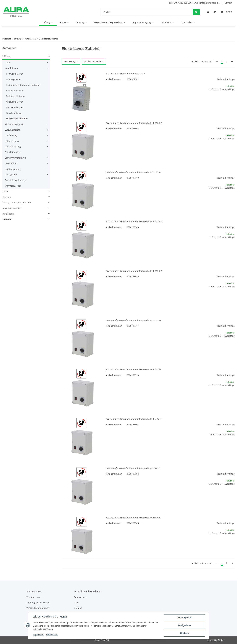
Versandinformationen (38, 608)
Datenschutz (52, 635)
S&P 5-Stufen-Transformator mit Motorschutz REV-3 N (133, 468)
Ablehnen (184, 633)
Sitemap (78, 608)
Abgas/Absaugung (12, 208)
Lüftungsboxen (14, 79)
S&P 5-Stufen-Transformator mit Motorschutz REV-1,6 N (134, 419)
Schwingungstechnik (15, 158)
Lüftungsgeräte (13, 130)
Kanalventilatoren (15, 91)
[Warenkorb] (226, 12)
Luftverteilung (12, 141)
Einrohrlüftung (14, 113)
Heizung (7, 197)
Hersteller (7, 219)
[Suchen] (147, 12)
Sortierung (70, 61)
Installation (8, 214)
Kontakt (228, 3)
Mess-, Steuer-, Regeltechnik (17, 203)
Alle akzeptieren (184, 618)
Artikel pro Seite (93, 61)
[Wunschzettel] (215, 12)
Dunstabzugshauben (15, 180)
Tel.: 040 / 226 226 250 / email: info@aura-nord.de (194, 3)
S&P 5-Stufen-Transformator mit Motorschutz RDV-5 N (133, 320)
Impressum (38, 635)
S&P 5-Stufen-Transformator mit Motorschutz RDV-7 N (133, 370)
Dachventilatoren (15, 107)
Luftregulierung (13, 147)
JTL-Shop (221, 640)
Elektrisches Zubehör (17, 119)
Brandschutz (11, 163)
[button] (208, 12)
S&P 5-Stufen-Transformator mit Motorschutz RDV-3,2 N (134, 271)
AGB (76, 602)
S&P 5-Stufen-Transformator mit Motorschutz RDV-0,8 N (134, 123)
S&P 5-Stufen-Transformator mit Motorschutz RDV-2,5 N (134, 222)
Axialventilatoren (15, 102)
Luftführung (11, 135)
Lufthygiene (11, 175)
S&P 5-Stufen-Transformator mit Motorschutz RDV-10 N (134, 172)
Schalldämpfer (12, 152)
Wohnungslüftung (14, 124)
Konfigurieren (184, 625)
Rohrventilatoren (15, 74)
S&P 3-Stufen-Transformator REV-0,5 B (125, 74)
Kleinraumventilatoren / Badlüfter (23, 85)
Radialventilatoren (15, 96)
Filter (7, 63)
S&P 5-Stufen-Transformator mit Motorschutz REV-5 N (133, 518)
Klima (5, 191)
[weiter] (232, 61)
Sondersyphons (13, 169)
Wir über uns (33, 597)
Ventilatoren (11, 68)
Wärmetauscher (13, 186)
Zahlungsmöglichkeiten (38, 602)
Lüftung (6, 56)
